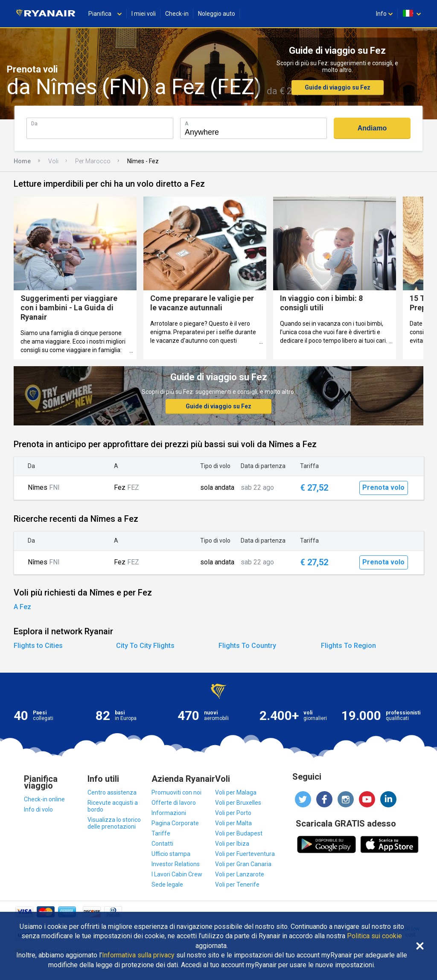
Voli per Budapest (239, 833)
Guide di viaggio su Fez (338, 87)
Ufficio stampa (171, 854)
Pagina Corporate (175, 823)
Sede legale (167, 885)
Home (22, 161)
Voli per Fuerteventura (245, 854)
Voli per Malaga (236, 792)
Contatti (162, 844)
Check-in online (44, 799)
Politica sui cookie (374, 936)
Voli (53, 161)
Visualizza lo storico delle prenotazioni (114, 823)
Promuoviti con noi (176, 792)
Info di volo (38, 809)
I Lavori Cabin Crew (177, 874)
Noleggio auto (217, 14)
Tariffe (161, 833)
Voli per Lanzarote (240, 874)
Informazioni (169, 813)
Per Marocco (93, 161)
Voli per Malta (233, 823)
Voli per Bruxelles (238, 803)
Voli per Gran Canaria (243, 864)
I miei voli (144, 14)
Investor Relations (176, 864)
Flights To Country (247, 646)
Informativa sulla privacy (138, 955)
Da (34, 123)
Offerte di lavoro (174, 803)
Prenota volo (383, 487)
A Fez (22, 607)
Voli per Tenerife (237, 885)
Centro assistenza (112, 792)
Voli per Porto (233, 813)
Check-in (177, 14)
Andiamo (372, 128)
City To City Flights (145, 646)
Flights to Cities (38, 646)
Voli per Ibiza (232, 844)
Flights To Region (348, 646)
